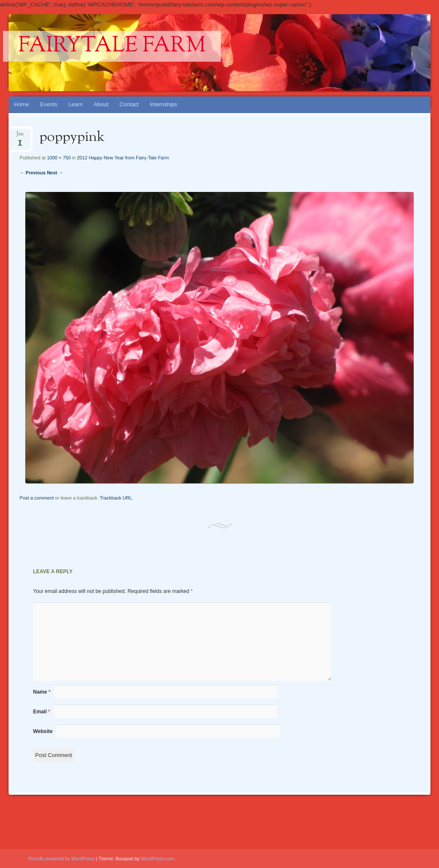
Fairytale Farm (112, 46)
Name (42, 692)
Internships (163, 104)
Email (42, 712)
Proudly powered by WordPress (61, 859)
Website (43, 731)
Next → (55, 173)
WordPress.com (157, 859)
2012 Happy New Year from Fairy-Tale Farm (123, 158)
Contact (129, 104)
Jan (20, 136)
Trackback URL (116, 498)
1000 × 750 (59, 158)
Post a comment (37, 498)
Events (49, 104)
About (101, 104)
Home (22, 104)
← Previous (33, 173)
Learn (75, 104)
